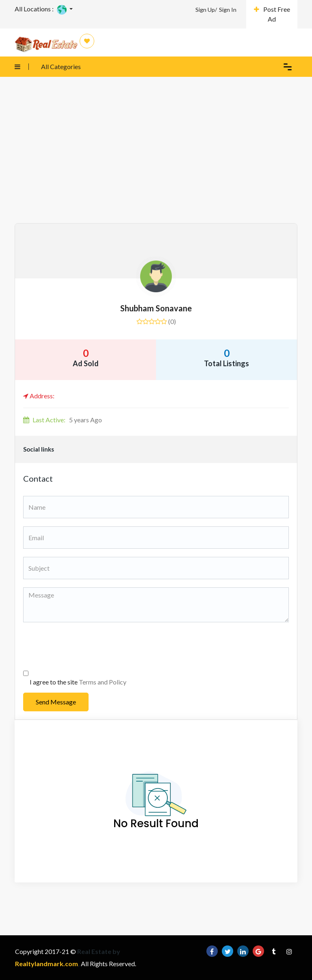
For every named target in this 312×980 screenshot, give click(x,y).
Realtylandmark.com (47, 964)
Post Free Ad (272, 14)
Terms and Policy (103, 682)
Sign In (228, 10)
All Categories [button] (44, 66)
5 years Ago (63, 420)
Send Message (56, 702)
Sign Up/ (206, 10)
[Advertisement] (156, 162)
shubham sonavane (156, 308)
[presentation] (85, 646)
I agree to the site (78, 682)
